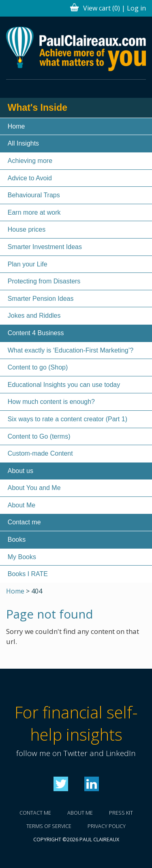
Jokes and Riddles (34, 316)
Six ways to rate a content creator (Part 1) (67, 419)
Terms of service (49, 826)
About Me (21, 505)
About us (20, 471)
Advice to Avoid (30, 178)
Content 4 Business (36, 333)
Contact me (24, 522)
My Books (22, 557)
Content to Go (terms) (39, 436)
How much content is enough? (51, 402)
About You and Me (34, 488)
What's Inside (37, 108)
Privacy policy (107, 826)
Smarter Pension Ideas (41, 299)
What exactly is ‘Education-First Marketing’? (71, 350)
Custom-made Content (40, 453)
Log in (136, 8)
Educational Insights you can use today (64, 385)
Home (16, 126)
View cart (102, 8)
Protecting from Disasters (44, 281)
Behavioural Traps (34, 195)
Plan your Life (28, 264)
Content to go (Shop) (38, 367)
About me (80, 813)
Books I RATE (28, 574)
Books (17, 540)
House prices (27, 229)
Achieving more (30, 161)
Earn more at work (34, 212)
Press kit (121, 813)
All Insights (23, 143)
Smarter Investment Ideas (45, 247)
